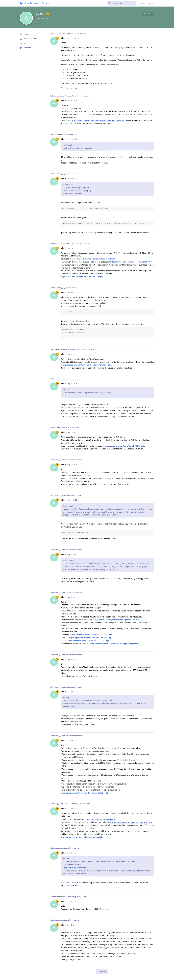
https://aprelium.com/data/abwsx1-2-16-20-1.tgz (88, 641)
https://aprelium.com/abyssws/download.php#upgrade (113, 644)
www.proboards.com (70, 883)
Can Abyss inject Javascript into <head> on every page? (73, 96)
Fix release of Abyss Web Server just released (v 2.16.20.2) (74, 349)
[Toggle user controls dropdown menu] (148, 14)
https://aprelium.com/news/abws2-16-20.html (124, 446)
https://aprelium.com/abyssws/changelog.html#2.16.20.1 (114, 620)
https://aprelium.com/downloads (101, 259)
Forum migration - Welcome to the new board (69, 33)
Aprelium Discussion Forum (34, 3)
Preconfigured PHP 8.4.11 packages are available (71, 804)
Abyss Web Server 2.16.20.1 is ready (66, 427)
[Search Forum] (122, 3)
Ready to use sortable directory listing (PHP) (69, 897)
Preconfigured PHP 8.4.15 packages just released (71, 243)
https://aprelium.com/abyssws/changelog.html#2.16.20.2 (87, 365)
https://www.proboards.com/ (75, 868)
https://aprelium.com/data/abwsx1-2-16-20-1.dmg (90, 638)
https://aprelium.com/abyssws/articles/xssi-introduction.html (98, 120)
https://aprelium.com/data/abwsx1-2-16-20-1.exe (91, 635)
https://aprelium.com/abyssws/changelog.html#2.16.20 (84, 793)
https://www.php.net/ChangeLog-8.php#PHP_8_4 (131, 262)
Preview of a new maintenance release (67, 379)
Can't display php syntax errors (64, 134)
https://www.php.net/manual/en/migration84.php (82, 277)
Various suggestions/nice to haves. (65, 848)
